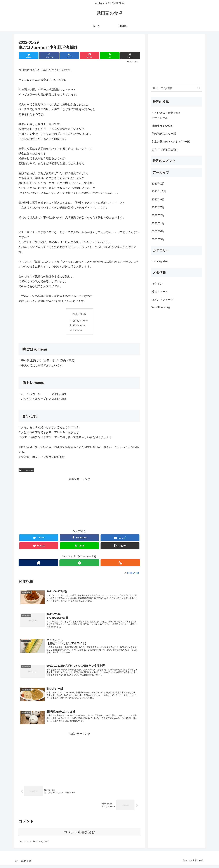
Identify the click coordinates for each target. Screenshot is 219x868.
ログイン (157, 284)
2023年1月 (158, 184)
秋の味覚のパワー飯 (164, 134)
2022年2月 (158, 215)
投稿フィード (160, 292)
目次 (75, 314)
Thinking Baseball (162, 126)
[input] (176, 88)
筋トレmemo (80, 325)
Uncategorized (26, 471)
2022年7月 (158, 207)
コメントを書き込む (79, 835)
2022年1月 (158, 223)
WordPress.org (161, 307)
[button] (199, 88)
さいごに (78, 330)
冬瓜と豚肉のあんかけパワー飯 (171, 142)
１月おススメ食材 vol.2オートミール (166, 115)
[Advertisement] (79, 504)
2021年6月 (158, 231)
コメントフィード (162, 300)
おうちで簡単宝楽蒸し (165, 150)
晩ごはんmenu (81, 321)
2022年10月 (159, 192)
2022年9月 (158, 200)
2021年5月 (158, 239)
